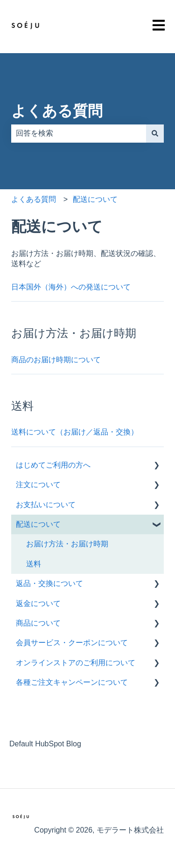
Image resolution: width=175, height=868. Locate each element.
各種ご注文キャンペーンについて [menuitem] (72, 682)
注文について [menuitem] (38, 485)
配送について (95, 199)
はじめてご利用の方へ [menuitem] (53, 465)
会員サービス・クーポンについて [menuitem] (72, 643)
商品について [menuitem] (38, 623)
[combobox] (79, 133)
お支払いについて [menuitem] (46, 505)
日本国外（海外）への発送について (71, 287)
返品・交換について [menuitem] (49, 583)
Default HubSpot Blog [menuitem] (45, 744)
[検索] (155, 133)
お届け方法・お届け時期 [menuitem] (67, 544)
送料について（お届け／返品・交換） (75, 432)
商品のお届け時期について (56, 360)
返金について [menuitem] (38, 603)
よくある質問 (57, 111)
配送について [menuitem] (38, 524)
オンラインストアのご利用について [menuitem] (76, 663)
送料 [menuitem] (34, 564)
